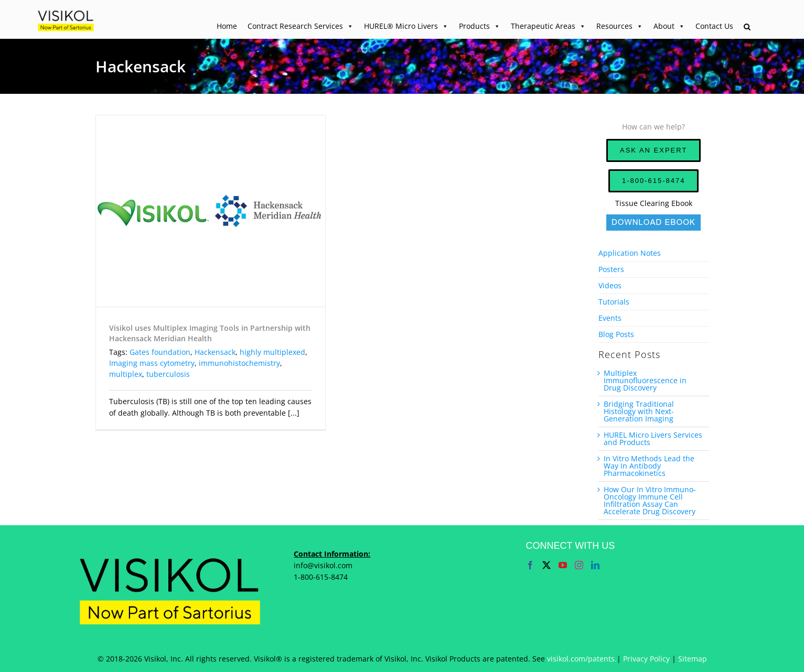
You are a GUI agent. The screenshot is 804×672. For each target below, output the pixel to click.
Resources (620, 26)
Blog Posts (616, 334)
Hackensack (215, 352)
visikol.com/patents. (582, 659)
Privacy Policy (646, 659)
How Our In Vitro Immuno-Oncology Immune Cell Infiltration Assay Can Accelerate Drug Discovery (650, 500)
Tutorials (614, 302)
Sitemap (693, 659)
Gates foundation (160, 352)
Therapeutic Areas (548, 26)
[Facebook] (530, 565)
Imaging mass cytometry (152, 363)
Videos (610, 285)
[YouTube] (563, 565)
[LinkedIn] (595, 565)
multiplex (126, 374)
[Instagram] (579, 565)
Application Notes (630, 253)
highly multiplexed (272, 352)
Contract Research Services (301, 26)
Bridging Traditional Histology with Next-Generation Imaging (639, 411)
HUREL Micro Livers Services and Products (653, 438)
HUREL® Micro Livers (406, 26)
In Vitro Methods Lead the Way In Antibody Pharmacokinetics (649, 466)
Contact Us (714, 26)
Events (610, 318)
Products (480, 26)
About (669, 26)
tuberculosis (168, 374)
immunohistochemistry (239, 363)
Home (227, 26)
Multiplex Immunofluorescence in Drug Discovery (645, 380)
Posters (611, 269)
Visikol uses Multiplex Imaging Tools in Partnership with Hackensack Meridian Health (210, 333)
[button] (747, 27)
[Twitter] (546, 565)
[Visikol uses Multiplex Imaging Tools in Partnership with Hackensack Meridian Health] (211, 211)
